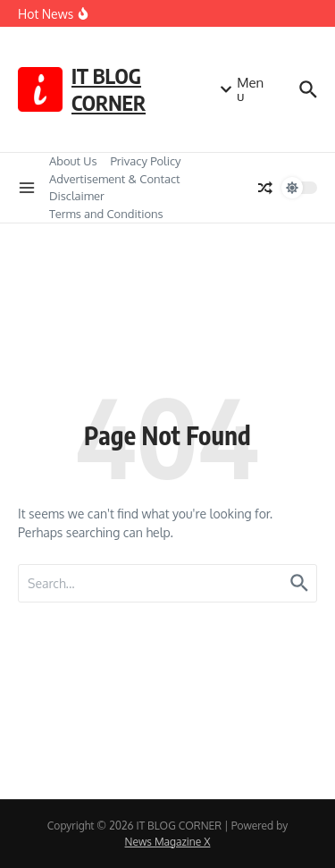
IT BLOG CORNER (109, 89)
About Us (73, 161)
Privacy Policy (146, 161)
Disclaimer (77, 196)
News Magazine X (168, 842)
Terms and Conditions (106, 214)
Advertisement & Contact (115, 179)
